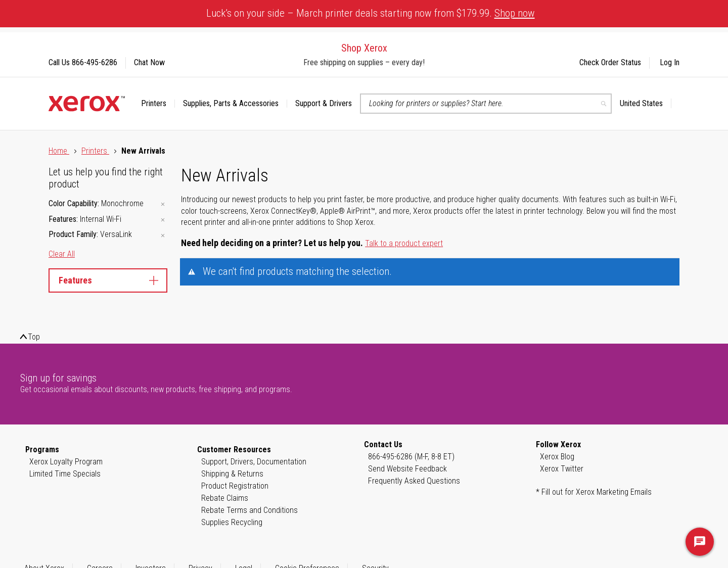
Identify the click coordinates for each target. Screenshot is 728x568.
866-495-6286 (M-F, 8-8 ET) (411, 457)
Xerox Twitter (562, 469)
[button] (646, 104)
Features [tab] (108, 280)
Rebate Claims (225, 498)
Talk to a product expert (404, 243)
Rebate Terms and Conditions (249, 510)
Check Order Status (610, 62)
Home (59, 151)
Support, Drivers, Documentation (254, 462)
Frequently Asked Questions (414, 481)
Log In (670, 62)
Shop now (515, 13)
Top (34, 337)
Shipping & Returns (232, 474)
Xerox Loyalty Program (66, 462)
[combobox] (486, 104)
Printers (95, 151)
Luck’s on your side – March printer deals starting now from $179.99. (371, 13)
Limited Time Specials (65, 474)
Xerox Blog (557, 457)
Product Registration (235, 486)
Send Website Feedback (407, 469)
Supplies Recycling (232, 522)
